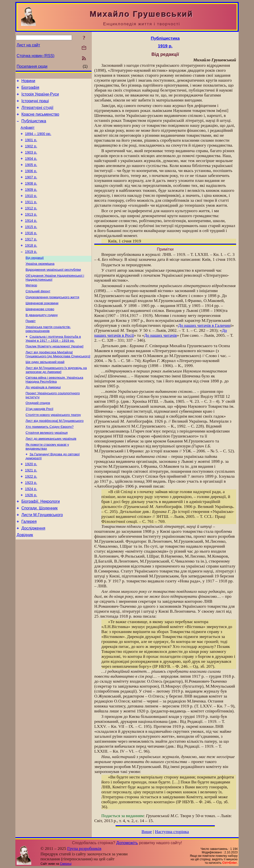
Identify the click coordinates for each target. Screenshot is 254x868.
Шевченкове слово (40, 334)
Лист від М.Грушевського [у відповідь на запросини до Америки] (56, 399)
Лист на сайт (28, 45)
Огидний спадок (38, 434)
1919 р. (31, 272)
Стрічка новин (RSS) (35, 56)
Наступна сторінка (172, 832)
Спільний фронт (38, 315)
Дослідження (33, 572)
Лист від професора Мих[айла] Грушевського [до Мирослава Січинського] (58, 383)
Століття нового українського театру (53, 447)
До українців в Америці (43, 417)
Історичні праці (35, 104)
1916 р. (31, 252)
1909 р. (31, 203)
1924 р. (31, 528)
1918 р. (31, 266)
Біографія (30, 89)
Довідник (25, 579)
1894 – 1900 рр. (38, 140)
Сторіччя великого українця (47, 466)
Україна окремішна (40, 285)
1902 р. (31, 154)
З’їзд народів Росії (39, 441)
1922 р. (31, 514)
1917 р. (31, 259)
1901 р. (31, 147)
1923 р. (31, 521)
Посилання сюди (32, 66)
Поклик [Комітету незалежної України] (54, 374)
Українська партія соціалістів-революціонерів (48, 356)
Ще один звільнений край (45, 391)
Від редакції (35, 279)
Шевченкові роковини (42, 328)
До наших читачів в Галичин (204, 325)
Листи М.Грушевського (42, 557)
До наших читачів (160, 335)
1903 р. (31, 161)
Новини (28, 82)
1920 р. (31, 500)
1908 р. (31, 196)
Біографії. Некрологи (41, 542)
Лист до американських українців (51, 473)
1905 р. (31, 175)
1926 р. (31, 535)
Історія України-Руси (40, 96)
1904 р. (31, 168)
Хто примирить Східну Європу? (50, 460)
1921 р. (31, 507)
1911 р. (31, 217)
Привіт (31, 347)
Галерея (29, 564)
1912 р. (31, 224)
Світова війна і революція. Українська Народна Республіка (54, 409)
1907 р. (31, 189)
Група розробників (84, 849)
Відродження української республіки (53, 292)
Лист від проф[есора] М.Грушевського (55, 453)
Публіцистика (34, 126)
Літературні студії (37, 111)
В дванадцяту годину (42, 341)
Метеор (31, 309)
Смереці (66, 864)
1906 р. (31, 182)
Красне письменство (40, 119)
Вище (147, 832)
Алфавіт (28, 134)
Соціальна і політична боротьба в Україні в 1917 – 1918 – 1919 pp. (53, 366)
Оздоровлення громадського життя (52, 321)
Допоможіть (127, 843)
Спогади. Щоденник (39, 549)
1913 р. (31, 231)
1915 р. (31, 245)
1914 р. (31, 238)
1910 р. (31, 210)
